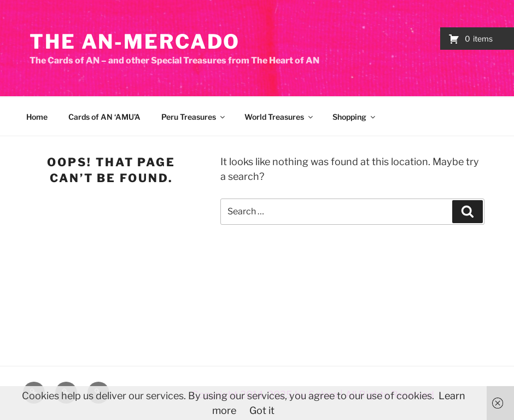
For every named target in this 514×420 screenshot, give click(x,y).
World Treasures (279, 117)
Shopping (355, 117)
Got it (262, 410)
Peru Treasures (194, 117)
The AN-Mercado (135, 42)
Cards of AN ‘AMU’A (104, 117)
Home (37, 117)
